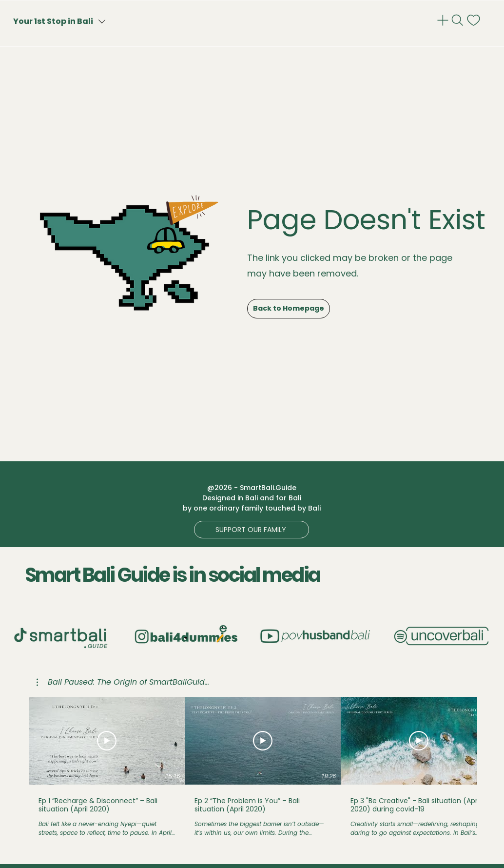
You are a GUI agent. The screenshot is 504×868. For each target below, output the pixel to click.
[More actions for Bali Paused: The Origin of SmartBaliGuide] (123, 682)
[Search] (458, 20)
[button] (252, 530)
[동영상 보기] (107, 741)
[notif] (475, 20)
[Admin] (444, 20)
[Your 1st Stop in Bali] (78, 21)
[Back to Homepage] (289, 309)
